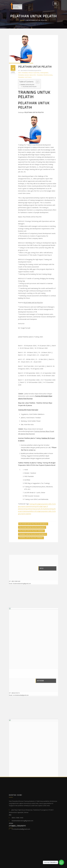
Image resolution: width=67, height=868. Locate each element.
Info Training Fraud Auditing (28, 72)
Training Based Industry (26, 74)
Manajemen (42, 72)
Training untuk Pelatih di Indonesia (31, 487)
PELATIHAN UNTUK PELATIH (36, 20)
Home (25, 20)
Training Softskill (24, 76)
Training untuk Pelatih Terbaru (30, 490)
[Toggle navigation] (56, 3)
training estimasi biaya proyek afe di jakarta (35, 464)
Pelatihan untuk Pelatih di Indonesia (32, 478)
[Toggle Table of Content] (35, 81)
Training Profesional (43, 74)
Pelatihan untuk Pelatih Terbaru (30, 484)
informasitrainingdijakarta (29, 70)
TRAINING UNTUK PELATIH (27, 83)
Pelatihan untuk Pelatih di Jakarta (31, 481)
